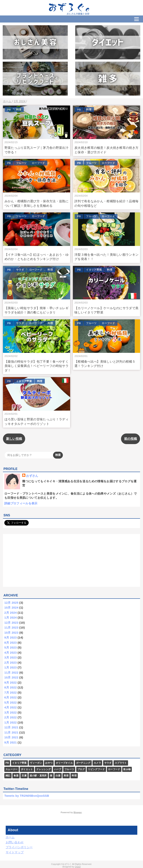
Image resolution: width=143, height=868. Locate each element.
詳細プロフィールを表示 (21, 503)
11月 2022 (11, 672)
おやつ (49, 763)
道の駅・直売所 (38, 776)
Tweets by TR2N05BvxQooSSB (27, 796)
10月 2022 (11, 677)
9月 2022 (11, 682)
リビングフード (96, 769)
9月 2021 (11, 742)
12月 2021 (11, 727)
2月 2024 (11, 613)
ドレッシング (43, 769)
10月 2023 (11, 633)
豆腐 (24, 776)
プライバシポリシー (19, 847)
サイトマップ (15, 852)
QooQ (78, 867)
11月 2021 (11, 732)
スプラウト (121, 763)
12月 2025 (11, 603)
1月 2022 (11, 722)
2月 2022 (11, 717)
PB (9, 110)
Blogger (77, 812)
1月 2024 (11, 617)
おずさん (32, 476)
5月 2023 (11, 647)
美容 (66, 776)
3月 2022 (11, 712)
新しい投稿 (14, 439)
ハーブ (58, 769)
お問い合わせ (15, 842)
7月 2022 (11, 692)
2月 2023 (11, 663)
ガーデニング (83, 763)
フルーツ (21, 163)
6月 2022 (11, 697)
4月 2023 (11, 653)
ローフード (38, 163)
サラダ (20, 270)
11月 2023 (11, 627)
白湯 (58, 776)
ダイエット (27, 769)
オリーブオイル (64, 763)
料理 (19, 110)
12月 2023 (11, 623)
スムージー (12, 769)
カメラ (97, 763)
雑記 (8, 776)
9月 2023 (11, 637)
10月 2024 (11, 607)
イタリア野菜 (94, 270)
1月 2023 (11, 667)
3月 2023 (11, 657)
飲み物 (127, 769)
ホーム (10, 837)
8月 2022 (11, 687)
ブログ (81, 769)
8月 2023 (11, 643)
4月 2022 (11, 707)
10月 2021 (11, 737)
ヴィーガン (36, 763)
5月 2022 (11, 702)
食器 (16, 776)
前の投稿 (131, 439)
